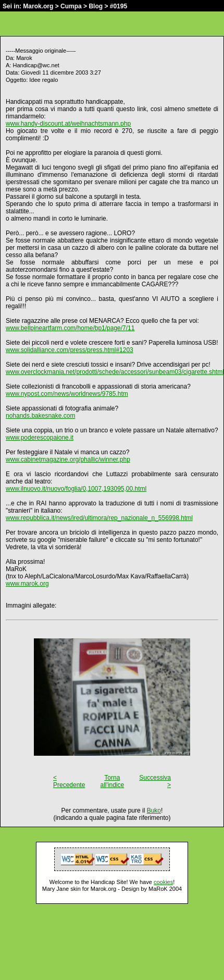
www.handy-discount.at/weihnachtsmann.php (68, 124)
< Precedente (69, 781)
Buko (154, 810)
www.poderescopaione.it (40, 438)
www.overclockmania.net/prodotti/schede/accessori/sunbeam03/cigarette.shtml (115, 372)
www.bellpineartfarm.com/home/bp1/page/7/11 (70, 328)
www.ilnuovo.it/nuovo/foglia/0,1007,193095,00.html (76, 489)
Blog (96, 6)
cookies (163, 882)
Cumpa (71, 6)
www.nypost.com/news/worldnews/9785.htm (67, 394)
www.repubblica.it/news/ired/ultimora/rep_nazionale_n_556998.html (99, 518)
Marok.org (38, 6)
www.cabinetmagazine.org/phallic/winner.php (68, 459)
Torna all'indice (113, 781)
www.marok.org (27, 584)
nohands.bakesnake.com (40, 416)
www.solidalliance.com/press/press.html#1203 (70, 350)
